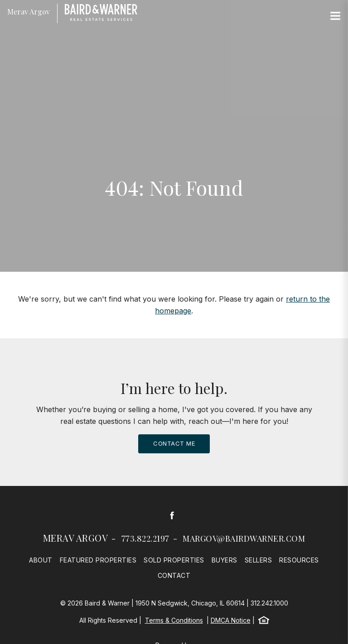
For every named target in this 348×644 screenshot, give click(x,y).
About (41, 560)
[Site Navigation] (335, 16)
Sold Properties (174, 560)
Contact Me (174, 443)
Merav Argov (76, 538)
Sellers (259, 560)
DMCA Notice (231, 620)
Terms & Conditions (174, 620)
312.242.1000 (269, 603)
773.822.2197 (145, 538)
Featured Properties (98, 560)
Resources (299, 560)
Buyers (225, 560)
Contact (174, 575)
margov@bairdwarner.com (244, 538)
